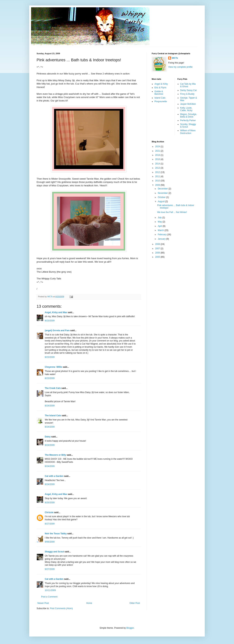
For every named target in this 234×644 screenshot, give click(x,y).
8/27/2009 (50, 524)
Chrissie (49, 512)
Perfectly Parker (188, 120)
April (160, 226)
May (160, 222)
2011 (158, 176)
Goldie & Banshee (159, 93)
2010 (158, 181)
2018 (158, 155)
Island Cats (160, 98)
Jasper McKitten (188, 104)
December (163, 189)
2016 (158, 159)
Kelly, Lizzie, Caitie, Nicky (186, 109)
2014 (158, 164)
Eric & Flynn (160, 88)
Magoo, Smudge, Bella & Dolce (189, 116)
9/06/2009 (50, 542)
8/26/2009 (50, 503)
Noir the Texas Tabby (56, 534)
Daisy (48, 437)
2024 (158, 147)
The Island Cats (53, 416)
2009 (158, 185)
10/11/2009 (50, 590)
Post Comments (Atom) (61, 608)
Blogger (130, 628)
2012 (158, 172)
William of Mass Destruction (188, 132)
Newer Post (43, 603)
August (162, 201)
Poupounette (161, 101)
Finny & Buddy (187, 94)
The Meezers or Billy (55, 455)
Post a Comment (49, 597)
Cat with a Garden (54, 476)
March (161, 230)
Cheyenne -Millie (53, 367)
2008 (158, 244)
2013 (158, 168)
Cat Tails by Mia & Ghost (188, 85)
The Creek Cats (53, 388)
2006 (158, 253)
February (162, 234)
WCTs (175, 58)
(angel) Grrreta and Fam (57, 330)
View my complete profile (180, 67)
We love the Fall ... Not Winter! (172, 212)
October (162, 197)
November (163, 193)
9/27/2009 (50, 569)
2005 (158, 257)
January (162, 239)
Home (89, 603)
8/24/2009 (50, 406)
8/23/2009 (50, 321)
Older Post (135, 603)
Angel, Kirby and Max (56, 312)
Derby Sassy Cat (188, 90)
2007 (158, 249)
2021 (158, 151)
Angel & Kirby (161, 84)
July (160, 218)
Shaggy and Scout (54, 552)
